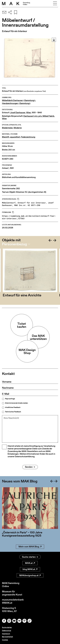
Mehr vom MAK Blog (30, 547)
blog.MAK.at (30, 569)
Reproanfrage (10, 399)
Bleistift (6, 137)
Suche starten (30, 557)
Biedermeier (7, 128)
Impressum (6, 634)
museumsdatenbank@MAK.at (13, 601)
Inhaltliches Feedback (13, 407)
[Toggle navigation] (55, 4)
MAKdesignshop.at (30, 575)
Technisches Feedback (13, 412)
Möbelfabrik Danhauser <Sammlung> (19, 100)
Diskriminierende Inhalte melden (17, 403)
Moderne (18, 128)
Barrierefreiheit (7, 637)
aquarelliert (15, 137)
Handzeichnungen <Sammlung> (16, 103)
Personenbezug (15, 244)
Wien (29, 113)
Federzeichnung (28, 137)
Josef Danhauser (18, 113)
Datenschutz (7, 631)
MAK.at (30, 563)
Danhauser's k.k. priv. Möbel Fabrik (39, 116)
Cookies (5, 640)
